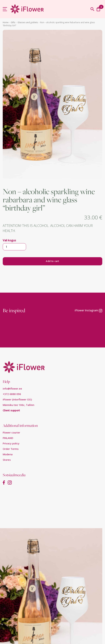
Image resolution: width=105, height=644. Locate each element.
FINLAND (8, 438)
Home (6, 22)
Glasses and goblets (28, 22)
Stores (7, 460)
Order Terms (11, 449)
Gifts (13, 22)
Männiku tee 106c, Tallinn (18, 405)
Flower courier (11, 432)
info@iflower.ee (12, 389)
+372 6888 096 (12, 394)
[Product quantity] (14, 247)
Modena (8, 454)
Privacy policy (11, 443)
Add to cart (52, 261)
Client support (11, 410)
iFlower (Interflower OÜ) (17, 399)
